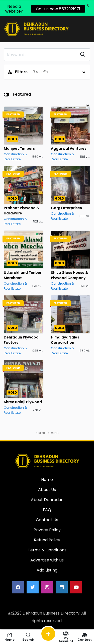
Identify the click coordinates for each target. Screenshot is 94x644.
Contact (85, 637)
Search (28, 637)
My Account (66, 637)
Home (9, 637)
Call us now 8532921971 (58, 9)
